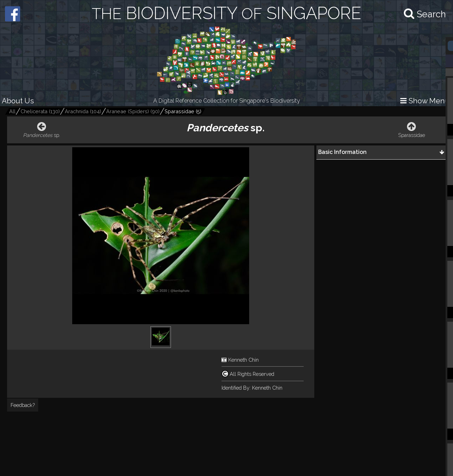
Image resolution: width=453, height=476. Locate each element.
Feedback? (23, 405)
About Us (18, 101)
